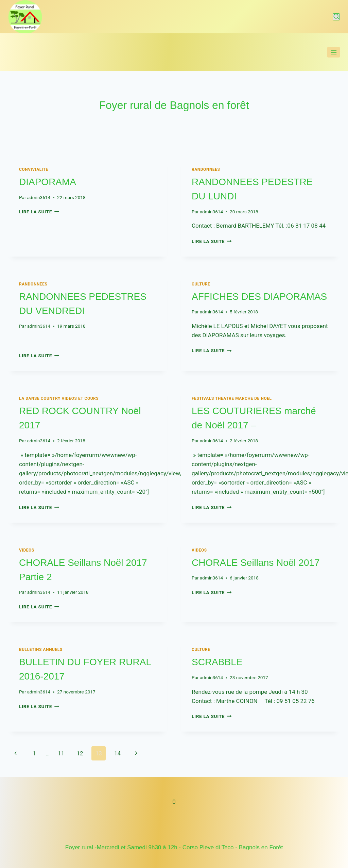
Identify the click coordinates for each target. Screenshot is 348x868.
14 (117, 753)
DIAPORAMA (48, 182)
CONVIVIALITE (34, 169)
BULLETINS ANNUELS (41, 650)
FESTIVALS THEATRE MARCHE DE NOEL (232, 398)
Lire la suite (39, 212)
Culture (201, 284)
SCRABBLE (217, 662)
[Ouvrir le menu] (334, 52)
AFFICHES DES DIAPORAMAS (259, 297)
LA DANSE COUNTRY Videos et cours (59, 398)
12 (80, 753)
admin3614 (39, 197)
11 (61, 753)
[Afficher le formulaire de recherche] (336, 17)
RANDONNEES (206, 169)
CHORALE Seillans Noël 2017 (256, 563)
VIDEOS (27, 550)
